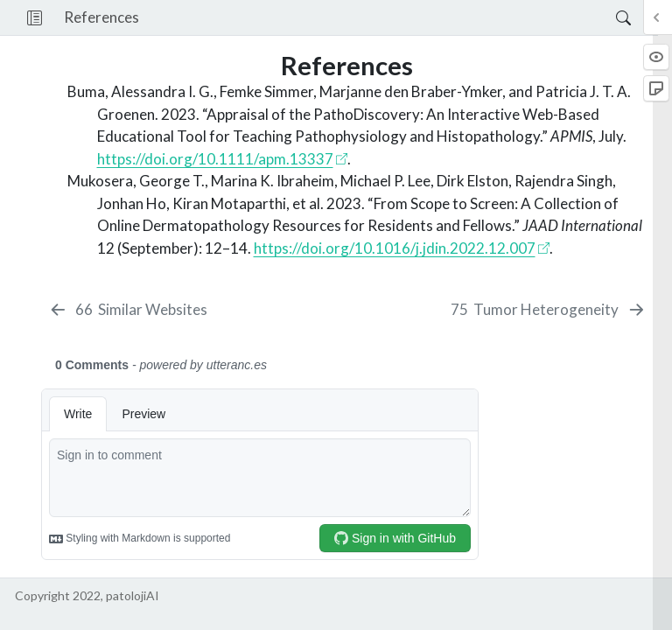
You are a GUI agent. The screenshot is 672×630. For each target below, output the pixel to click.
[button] (35, 17)
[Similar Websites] (128, 310)
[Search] (609, 17)
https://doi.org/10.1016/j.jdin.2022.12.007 (395, 248)
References (101, 17)
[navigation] (378, 17)
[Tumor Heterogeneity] (549, 310)
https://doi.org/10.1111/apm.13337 (215, 159)
